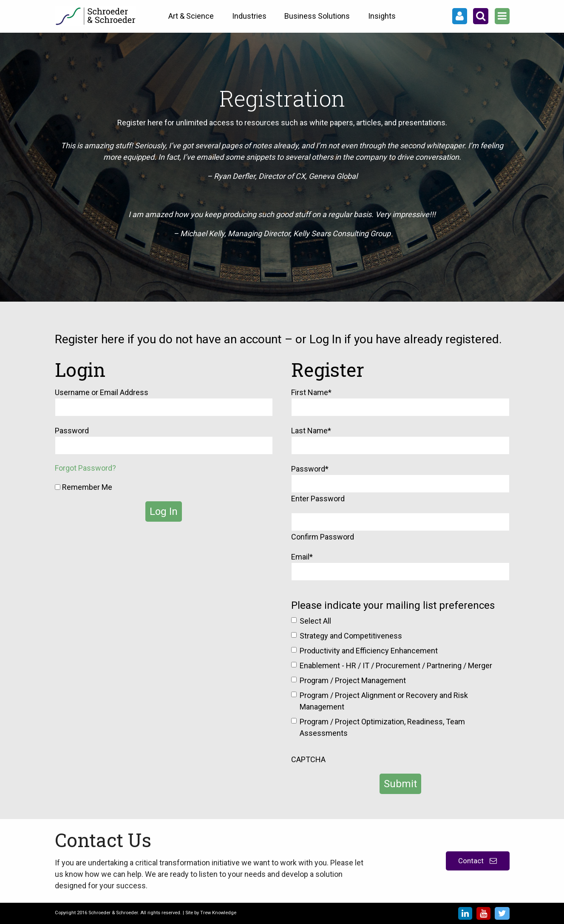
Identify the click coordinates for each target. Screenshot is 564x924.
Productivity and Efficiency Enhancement (369, 651)
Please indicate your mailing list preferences (393, 605)
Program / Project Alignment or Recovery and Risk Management (384, 701)
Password (72, 431)
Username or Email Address (102, 392)
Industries (249, 16)
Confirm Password (323, 537)
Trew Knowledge (218, 913)
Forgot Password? (85, 468)
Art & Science (191, 16)
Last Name (311, 431)
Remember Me (84, 487)
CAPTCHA (308, 759)
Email (302, 557)
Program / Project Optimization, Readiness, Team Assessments (382, 727)
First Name (311, 392)
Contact (478, 861)
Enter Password (318, 499)
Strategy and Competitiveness (351, 636)
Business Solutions (317, 16)
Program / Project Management (353, 680)
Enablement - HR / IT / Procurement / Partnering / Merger (396, 665)
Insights (382, 16)
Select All (315, 621)
